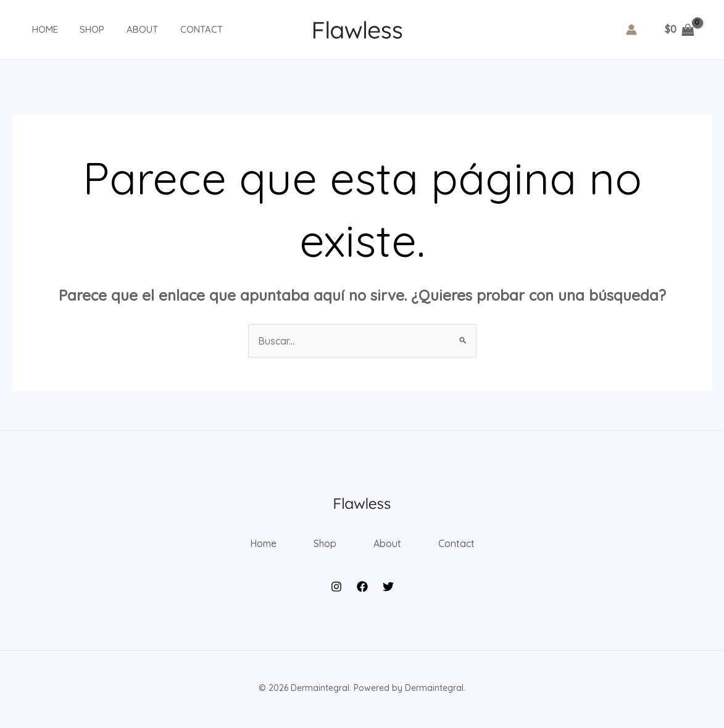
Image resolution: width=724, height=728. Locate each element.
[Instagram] (336, 590)
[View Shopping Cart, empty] (679, 30)
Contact (184, 29)
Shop (81, 29)
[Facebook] (362, 590)
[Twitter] (388, 590)
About (128, 29)
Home (38, 29)
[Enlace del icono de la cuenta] (631, 30)
